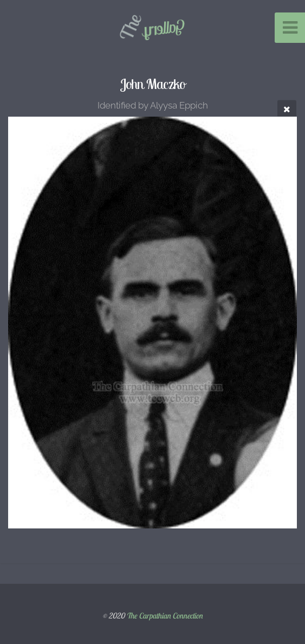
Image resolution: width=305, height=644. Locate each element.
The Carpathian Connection (164, 616)
